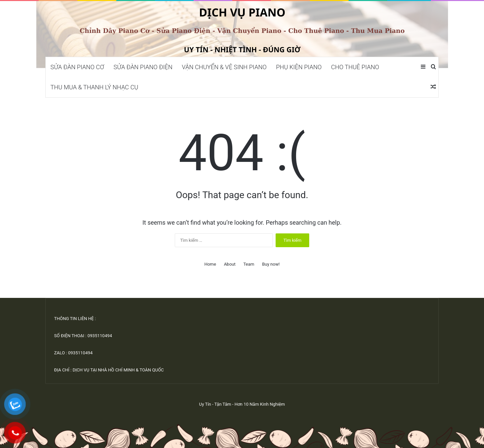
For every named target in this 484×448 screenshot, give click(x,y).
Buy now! (271, 264)
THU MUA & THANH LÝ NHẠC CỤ (94, 87)
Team (249, 264)
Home (210, 264)
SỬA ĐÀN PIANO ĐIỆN (143, 67)
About (230, 264)
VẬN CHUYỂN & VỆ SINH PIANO (224, 67)
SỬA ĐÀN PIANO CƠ (77, 67)
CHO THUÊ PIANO (355, 67)
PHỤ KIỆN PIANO (299, 67)
